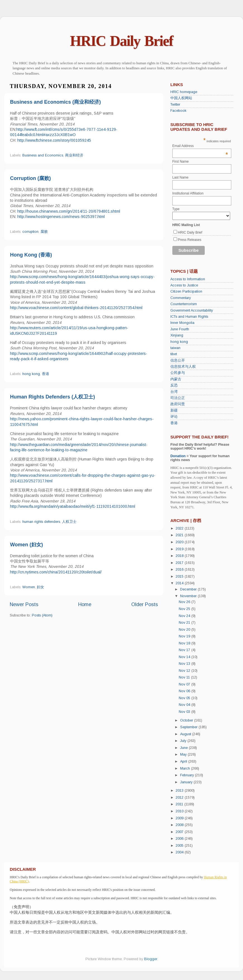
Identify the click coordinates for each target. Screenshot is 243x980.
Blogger (151, 959)
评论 (174, 417)
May (184, 754)
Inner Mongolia (182, 323)
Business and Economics (43, 155)
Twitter (175, 105)
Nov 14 (185, 657)
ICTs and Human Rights (189, 317)
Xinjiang (177, 335)
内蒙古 (176, 379)
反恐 (174, 385)
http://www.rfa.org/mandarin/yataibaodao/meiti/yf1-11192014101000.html (73, 506)
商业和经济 (74, 155)
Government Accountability (192, 310)
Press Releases (190, 240)
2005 (180, 846)
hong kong (31, 374)
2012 (180, 798)
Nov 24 (185, 616)
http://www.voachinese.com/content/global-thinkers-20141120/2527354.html (76, 308)
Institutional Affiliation (188, 193)
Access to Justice (184, 285)
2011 (180, 804)
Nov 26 (185, 602)
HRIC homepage (184, 92)
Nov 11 (185, 677)
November (189, 596)
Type (176, 209)
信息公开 (178, 360)
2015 (180, 576)
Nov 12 (185, 671)
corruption (30, 232)
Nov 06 (185, 691)
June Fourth (180, 329)
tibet (174, 354)
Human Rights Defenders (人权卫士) (53, 397)
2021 (180, 535)
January (187, 782)
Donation (178, 456)
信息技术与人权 (183, 367)
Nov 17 (185, 650)
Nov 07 (185, 684)
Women (29, 587)
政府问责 (178, 404)
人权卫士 (69, 522)
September (189, 727)
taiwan (175, 348)
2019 (180, 549)
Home (85, 604)
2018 (180, 556)
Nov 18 (185, 643)
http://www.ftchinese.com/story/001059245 (54, 140)
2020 (180, 542)
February (188, 775)
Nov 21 (185, 623)
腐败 (44, 232)
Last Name (180, 177)
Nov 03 (185, 712)
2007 (180, 832)
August (186, 734)
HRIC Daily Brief (122, 41)
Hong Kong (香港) (31, 255)
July (184, 741)
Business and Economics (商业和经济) (55, 102)
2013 (180, 791)
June (184, 748)
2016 (180, 570)
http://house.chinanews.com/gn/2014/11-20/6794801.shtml (69, 211)
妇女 (40, 587)
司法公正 (178, 398)
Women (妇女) (27, 545)
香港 (46, 374)
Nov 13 (185, 664)
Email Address (200, 146)
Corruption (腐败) (30, 178)
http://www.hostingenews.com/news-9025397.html (61, 217)
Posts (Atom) (42, 615)
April (184, 761)
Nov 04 (185, 705)
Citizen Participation (186, 291)
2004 (180, 852)
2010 (180, 811)
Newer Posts (24, 604)
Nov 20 (185, 630)
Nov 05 (185, 698)
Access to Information (188, 279)
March (186, 768)
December (189, 589)
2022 (180, 528)
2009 (180, 818)
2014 (180, 583)
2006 (180, 839)
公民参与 (178, 373)
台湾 (174, 392)
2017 (180, 563)
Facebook (178, 111)
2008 (180, 825)
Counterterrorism (184, 304)
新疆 (174, 410)
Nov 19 (185, 636)
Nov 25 (185, 609)
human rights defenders (41, 522)
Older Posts (145, 604)
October (187, 720)
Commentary (181, 298)
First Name (181, 162)
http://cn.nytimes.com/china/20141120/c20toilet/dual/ (56, 572)
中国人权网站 (181, 98)
